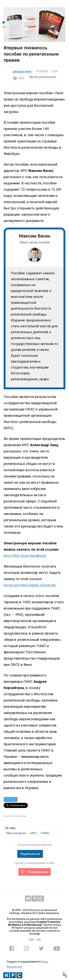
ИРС (33, 833)
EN (39, 940)
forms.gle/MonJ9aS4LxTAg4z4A (30, 585)
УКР (31, 940)
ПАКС (45, 833)
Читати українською (43, 77)
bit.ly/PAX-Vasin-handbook (25, 556)
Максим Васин (16, 833)
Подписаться (30, 854)
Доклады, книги (22, 72)
